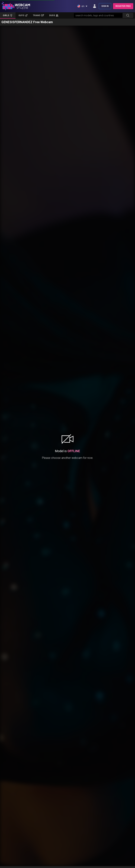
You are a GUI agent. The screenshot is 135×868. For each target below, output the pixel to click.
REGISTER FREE (123, 6)
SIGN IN (105, 6)
